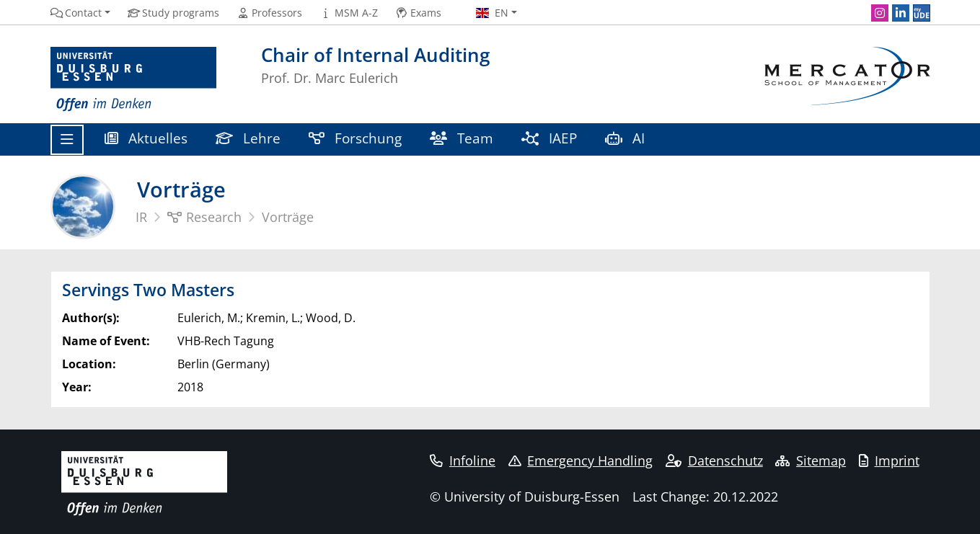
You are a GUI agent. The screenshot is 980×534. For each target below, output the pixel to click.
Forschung (356, 138)
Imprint (889, 460)
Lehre (248, 138)
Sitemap (811, 460)
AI (627, 138)
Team (462, 138)
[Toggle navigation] (67, 140)
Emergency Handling (581, 460)
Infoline (463, 460)
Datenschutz (714, 460)
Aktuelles (146, 138)
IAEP (549, 138)
